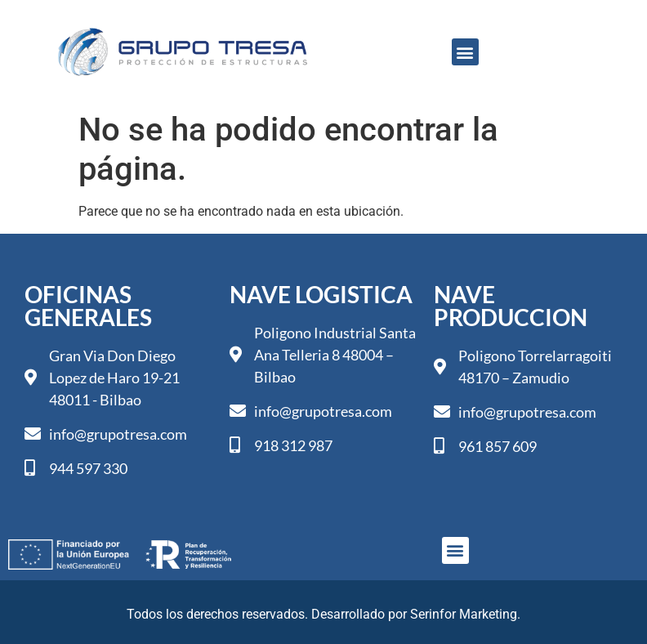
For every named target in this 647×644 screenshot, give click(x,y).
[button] (465, 52)
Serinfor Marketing (464, 614)
